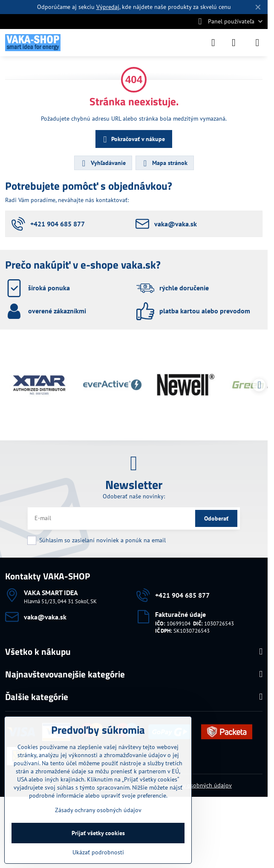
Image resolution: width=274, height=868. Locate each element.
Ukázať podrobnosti (98, 852)
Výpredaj (108, 7)
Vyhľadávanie (103, 163)
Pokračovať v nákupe (133, 140)
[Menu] (257, 43)
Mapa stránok (164, 163)
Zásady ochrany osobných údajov (98, 810)
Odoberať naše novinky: (134, 496)
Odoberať (216, 518)
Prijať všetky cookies (98, 833)
